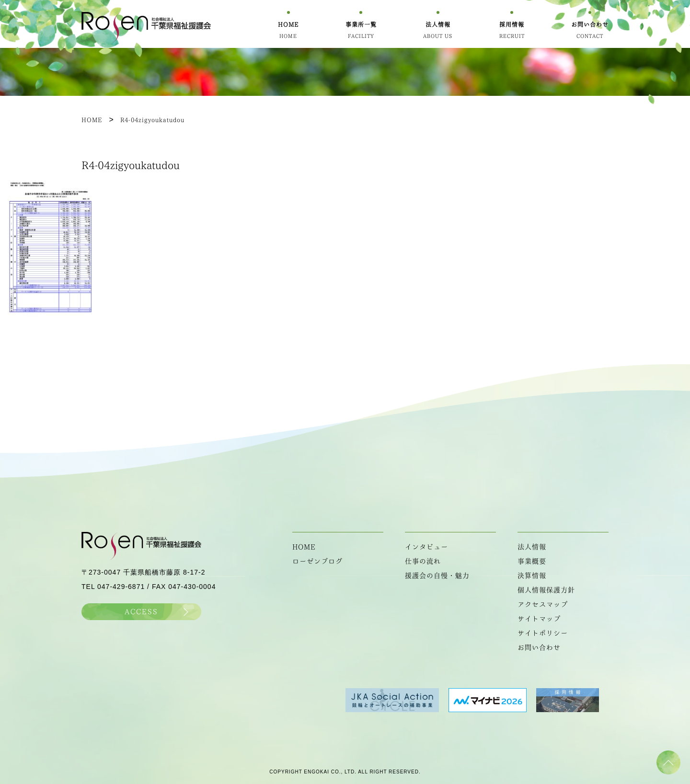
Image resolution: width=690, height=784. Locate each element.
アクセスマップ (543, 604)
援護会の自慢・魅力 (437, 576)
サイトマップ (539, 619)
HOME (304, 547)
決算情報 (532, 576)
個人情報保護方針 (546, 590)
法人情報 (532, 547)
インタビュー (426, 547)
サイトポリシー (543, 633)
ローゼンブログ (317, 561)
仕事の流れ (423, 561)
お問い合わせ (539, 647)
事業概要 (532, 561)
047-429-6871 (121, 587)
